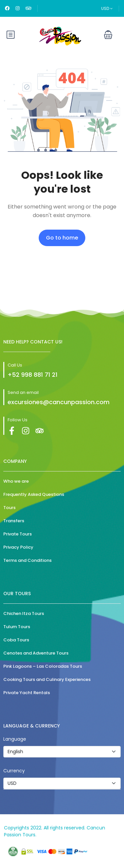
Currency (14, 771)
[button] (108, 35)
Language (15, 739)
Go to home (62, 238)
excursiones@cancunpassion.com (59, 402)
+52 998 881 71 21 (33, 375)
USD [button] (107, 8)
